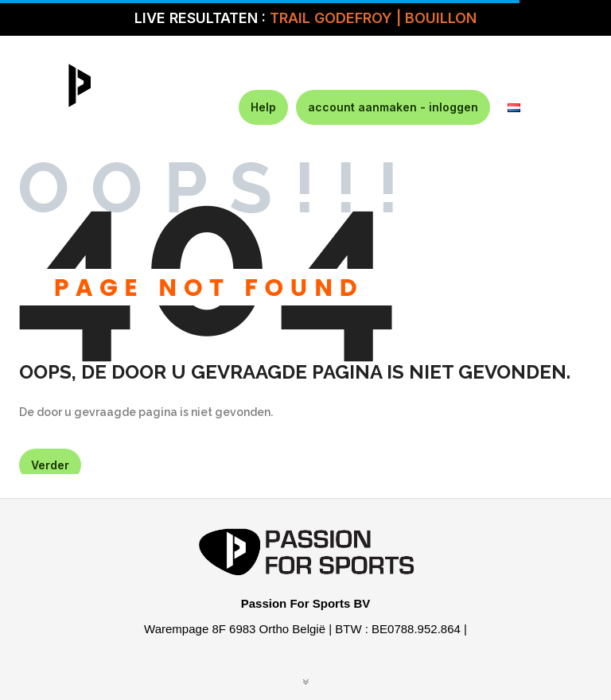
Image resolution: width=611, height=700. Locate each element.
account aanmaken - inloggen (393, 107)
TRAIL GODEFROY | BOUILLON (373, 18)
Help (263, 107)
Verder (50, 465)
